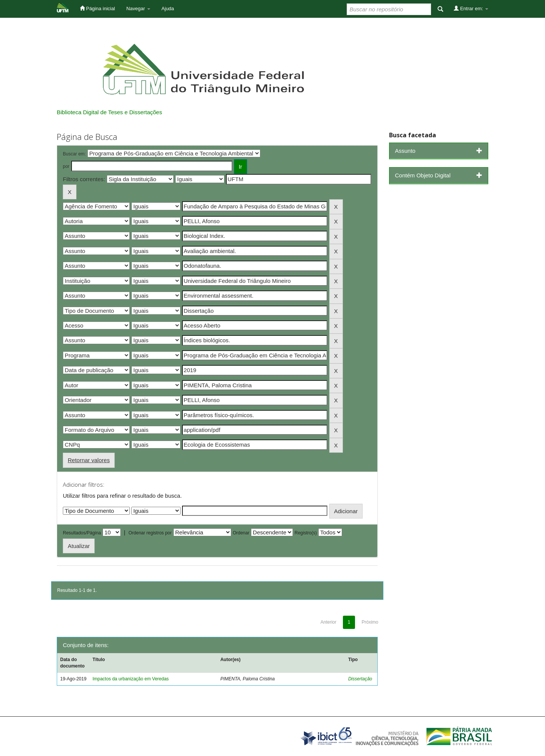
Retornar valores (89, 460)
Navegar (138, 9)
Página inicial (97, 8)
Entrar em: (471, 8)
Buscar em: (74, 154)
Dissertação (360, 679)
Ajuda (168, 9)
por (66, 166)
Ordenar (241, 533)
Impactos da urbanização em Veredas (130, 679)
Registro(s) (306, 533)
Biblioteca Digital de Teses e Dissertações (109, 112)
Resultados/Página (82, 533)
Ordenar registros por (150, 533)
